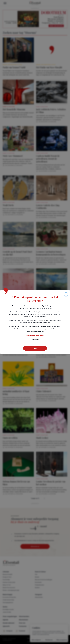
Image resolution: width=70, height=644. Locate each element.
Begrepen (35, 348)
